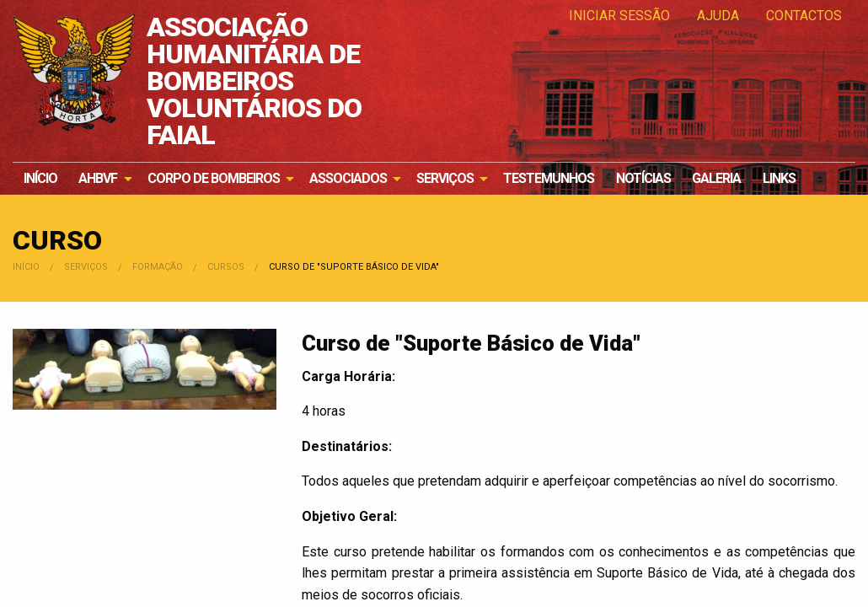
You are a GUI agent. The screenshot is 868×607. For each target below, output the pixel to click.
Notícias (643, 178)
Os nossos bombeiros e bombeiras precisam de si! (771, 109)
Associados (348, 178)
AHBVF (98, 178)
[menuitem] (40, 179)
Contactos (804, 16)
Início (40, 178)
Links (779, 178)
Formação (158, 267)
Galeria (716, 178)
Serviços (445, 178)
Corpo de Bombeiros (214, 178)
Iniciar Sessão (619, 16)
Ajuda (718, 16)
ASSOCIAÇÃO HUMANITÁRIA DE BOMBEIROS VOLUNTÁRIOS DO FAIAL (254, 81)
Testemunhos (549, 178)
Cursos (226, 267)
